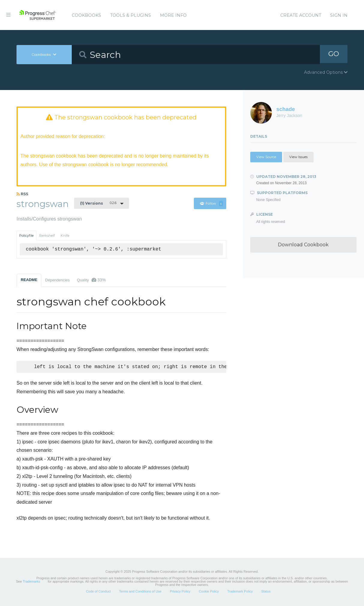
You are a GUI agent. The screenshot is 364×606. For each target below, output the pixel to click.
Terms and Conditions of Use (140, 592)
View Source (266, 157)
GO (334, 54)
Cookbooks (86, 15)
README (29, 280)
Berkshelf (47, 236)
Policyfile (26, 236)
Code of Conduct (98, 592)
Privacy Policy (180, 592)
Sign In (339, 15)
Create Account (301, 15)
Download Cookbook (303, 245)
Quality (91, 280)
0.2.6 (98, 203)
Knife (65, 236)
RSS (22, 194)
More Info (173, 15)
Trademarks (32, 582)
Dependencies (57, 280)
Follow (212, 204)
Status (266, 592)
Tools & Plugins (131, 15)
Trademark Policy (240, 592)
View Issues (298, 157)
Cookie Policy (209, 592)
